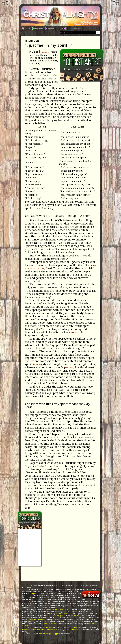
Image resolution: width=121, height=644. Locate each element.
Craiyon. (33, 593)
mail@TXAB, (48, 628)
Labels (26, 29)
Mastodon (76, 628)
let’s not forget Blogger (49, 634)
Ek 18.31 (37, 364)
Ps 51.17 (29, 361)
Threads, (75, 630)
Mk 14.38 (69, 368)
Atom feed (37, 29)
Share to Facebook (54, 29)
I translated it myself (61, 609)
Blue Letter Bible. (51, 624)
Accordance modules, (36, 619)
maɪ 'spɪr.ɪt (45, 52)
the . (64, 613)
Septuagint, (59, 615)
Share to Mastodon (73, 29)
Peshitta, (77, 615)
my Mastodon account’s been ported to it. (40, 630)
